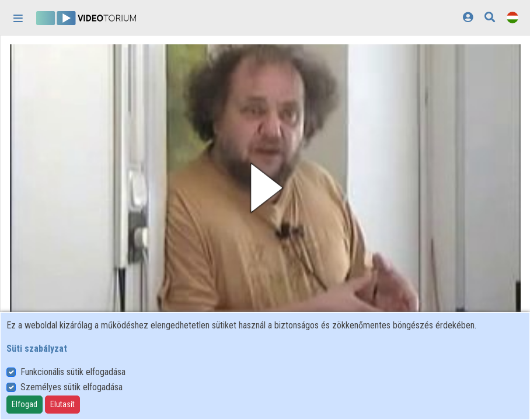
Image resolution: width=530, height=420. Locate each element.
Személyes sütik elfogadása (72, 387)
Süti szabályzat (37, 349)
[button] (265, 188)
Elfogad (25, 404)
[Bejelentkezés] (468, 17)
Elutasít (62, 404)
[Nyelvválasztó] (512, 17)
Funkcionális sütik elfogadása (73, 372)
